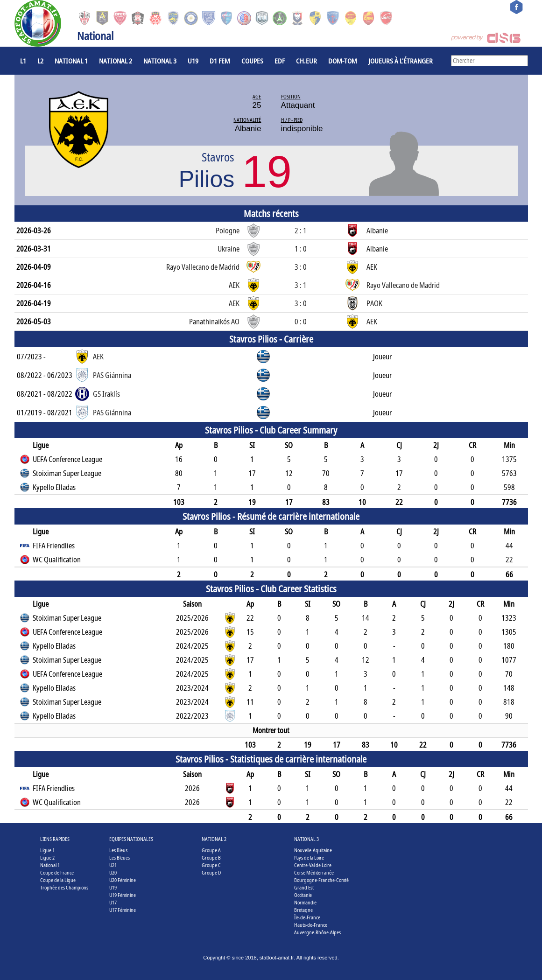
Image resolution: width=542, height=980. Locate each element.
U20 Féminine (123, 880)
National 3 (160, 61)
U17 (113, 902)
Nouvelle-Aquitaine (313, 850)
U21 (113, 865)
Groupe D (211, 872)
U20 (113, 872)
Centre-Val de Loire (313, 865)
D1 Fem (220, 61)
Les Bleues (120, 857)
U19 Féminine (123, 895)
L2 (40, 61)
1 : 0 (301, 249)
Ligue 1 (47, 850)
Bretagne (303, 910)
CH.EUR (306, 61)
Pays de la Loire (309, 857)
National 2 (116, 61)
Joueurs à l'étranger (401, 61)
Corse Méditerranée (314, 872)
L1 (23, 61)
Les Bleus (118, 850)
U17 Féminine (123, 910)
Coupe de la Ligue (58, 880)
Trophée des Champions (64, 887)
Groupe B (211, 857)
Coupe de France (57, 872)
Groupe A (211, 850)
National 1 (71, 61)
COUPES (252, 61)
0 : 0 (301, 322)
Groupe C (211, 865)
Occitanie (303, 895)
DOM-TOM (343, 61)
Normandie (305, 902)
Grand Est (304, 887)
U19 (193, 61)
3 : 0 (301, 267)
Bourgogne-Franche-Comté (321, 880)
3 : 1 (301, 285)
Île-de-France (307, 917)
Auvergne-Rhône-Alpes (317, 932)
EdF (280, 61)
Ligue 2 (47, 857)
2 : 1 (301, 231)
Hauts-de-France (311, 925)
